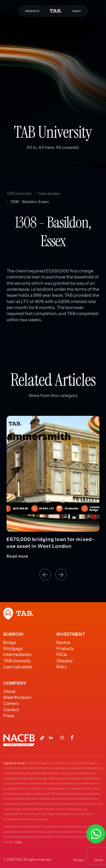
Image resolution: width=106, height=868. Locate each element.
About (9, 691)
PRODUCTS (32, 11)
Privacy (79, 860)
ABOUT (77, 11)
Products (65, 648)
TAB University (19, 193)
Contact (11, 710)
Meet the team (17, 697)
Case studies (49, 193)
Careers (11, 703)
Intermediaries (17, 654)
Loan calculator (18, 667)
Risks (62, 667)
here (19, 842)
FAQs (62, 654)
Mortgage (13, 648)
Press (9, 716)
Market (63, 642)
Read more (18, 556)
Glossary (65, 661)
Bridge (10, 642)
